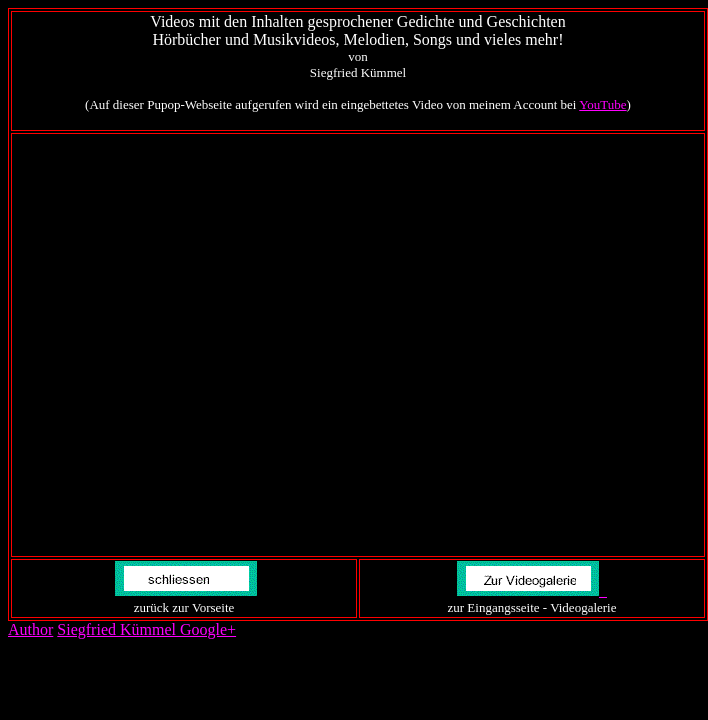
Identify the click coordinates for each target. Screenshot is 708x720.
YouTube (602, 104)
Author (30, 629)
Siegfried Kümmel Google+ (146, 629)
